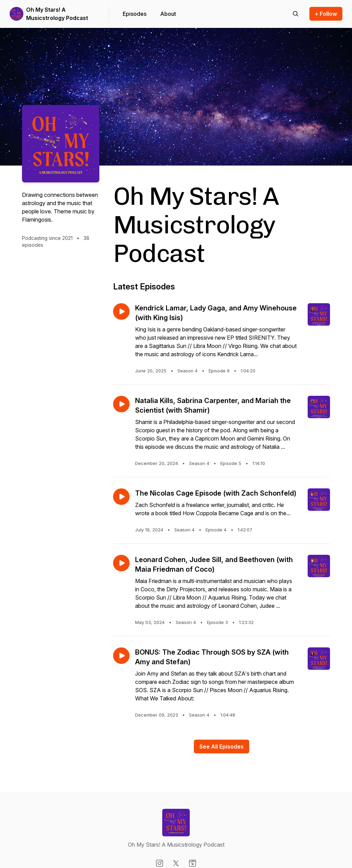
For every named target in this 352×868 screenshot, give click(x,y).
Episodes (135, 14)
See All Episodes (222, 747)
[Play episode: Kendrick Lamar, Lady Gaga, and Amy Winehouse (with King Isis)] (121, 311)
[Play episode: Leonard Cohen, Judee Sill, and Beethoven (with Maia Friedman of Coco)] (121, 563)
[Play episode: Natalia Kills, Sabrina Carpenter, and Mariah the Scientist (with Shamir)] (121, 404)
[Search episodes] (296, 14)
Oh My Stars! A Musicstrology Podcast (57, 14)
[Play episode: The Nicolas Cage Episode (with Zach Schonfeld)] (121, 497)
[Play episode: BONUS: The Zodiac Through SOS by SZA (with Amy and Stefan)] (121, 656)
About (168, 14)
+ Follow (326, 14)
